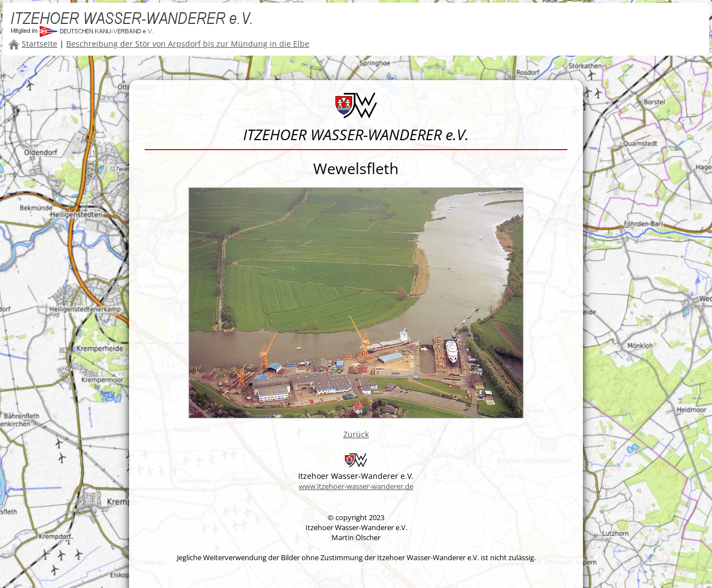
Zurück (356, 434)
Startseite (39, 44)
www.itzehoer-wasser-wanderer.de (356, 486)
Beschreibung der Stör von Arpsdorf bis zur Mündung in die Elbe (188, 44)
